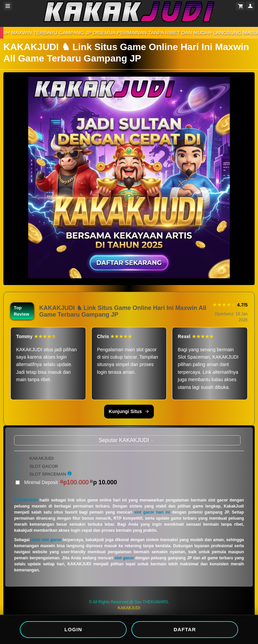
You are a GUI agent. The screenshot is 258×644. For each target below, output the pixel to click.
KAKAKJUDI (26, 500)
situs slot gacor (46, 540)
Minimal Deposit (71, 482)
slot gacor (124, 558)
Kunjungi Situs (129, 411)
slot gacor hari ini (152, 512)
